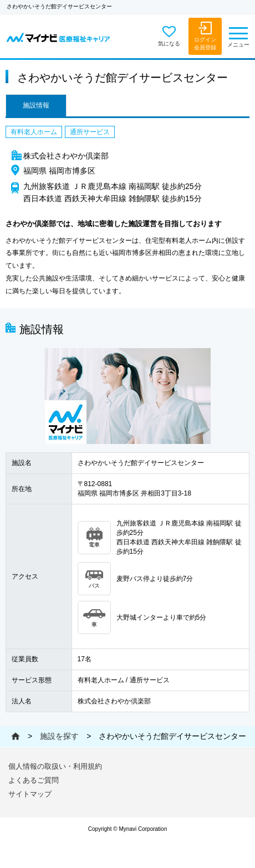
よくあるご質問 (34, 780)
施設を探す (59, 736)
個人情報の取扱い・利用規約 (55, 766)
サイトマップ (30, 794)
